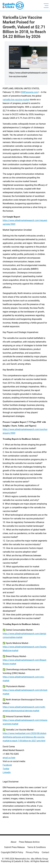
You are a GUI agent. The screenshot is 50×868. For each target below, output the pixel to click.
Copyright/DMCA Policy (12, 852)
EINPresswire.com (30, 92)
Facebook (7, 765)
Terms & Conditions (37, 847)
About (13, 842)
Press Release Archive (29, 842)
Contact (45, 852)
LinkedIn (7, 772)
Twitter (6, 769)
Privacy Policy (32, 852)
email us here (9, 758)
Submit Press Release (14, 847)
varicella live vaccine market (16, 100)
